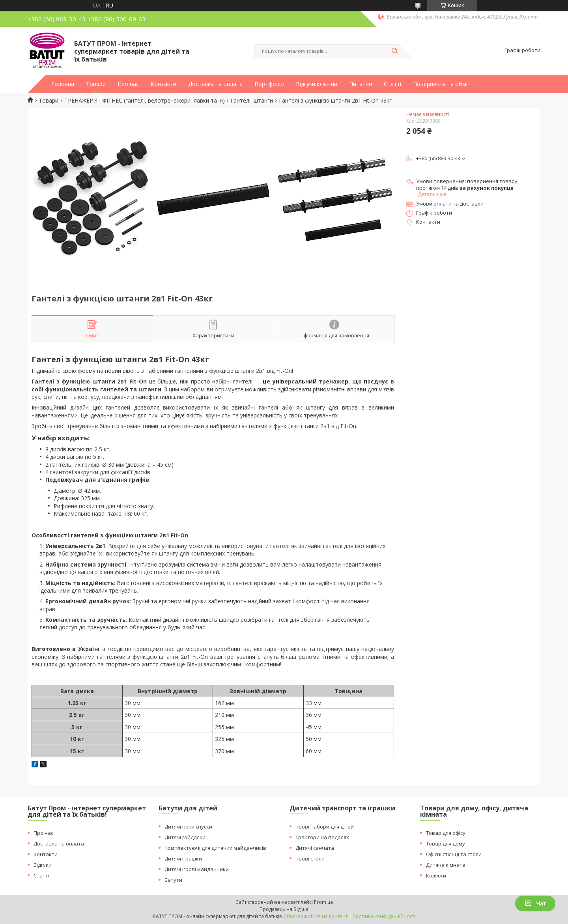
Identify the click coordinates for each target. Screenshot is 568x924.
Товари (96, 84)
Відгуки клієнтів (317, 84)
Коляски (436, 875)
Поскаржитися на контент (317, 916)
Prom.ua (323, 902)
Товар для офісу (446, 833)
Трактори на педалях (322, 837)
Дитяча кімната (446, 865)
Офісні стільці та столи (454, 854)
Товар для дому (446, 844)
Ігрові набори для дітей (325, 827)
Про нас (128, 84)
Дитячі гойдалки (185, 837)
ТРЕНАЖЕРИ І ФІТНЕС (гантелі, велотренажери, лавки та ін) (145, 101)
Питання (361, 84)
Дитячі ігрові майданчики (197, 869)
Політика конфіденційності (384, 916)
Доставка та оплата (215, 84)
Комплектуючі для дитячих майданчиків (215, 848)
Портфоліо (269, 84)
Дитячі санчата (315, 848)
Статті (392, 84)
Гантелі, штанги (252, 101)
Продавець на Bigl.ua (284, 909)
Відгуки (43, 865)
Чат (535, 903)
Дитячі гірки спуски (188, 827)
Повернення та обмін (442, 84)
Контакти (163, 84)
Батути (173, 880)
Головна (63, 84)
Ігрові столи (310, 859)
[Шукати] (394, 51)
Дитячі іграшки (183, 859)
